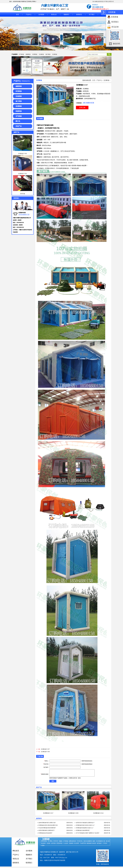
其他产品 (19, 126)
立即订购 (82, 108)
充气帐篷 (21, 54)
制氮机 (61, 841)
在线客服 (115, 17)
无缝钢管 (71, 843)
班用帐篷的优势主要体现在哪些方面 (48, 825)
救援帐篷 (19, 111)
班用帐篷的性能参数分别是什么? (85, 828)
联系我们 (104, 15)
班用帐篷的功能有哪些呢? (83, 830)
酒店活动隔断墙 (88, 841)
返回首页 (100, 1)
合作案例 (41, 15)
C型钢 (43, 845)
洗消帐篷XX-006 (45, 752)
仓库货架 (53, 843)
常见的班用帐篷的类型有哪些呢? (47, 828)
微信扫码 (117, 44)
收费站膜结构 (72, 841)
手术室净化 (80, 841)
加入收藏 (95, 1)
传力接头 (50, 841)
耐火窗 (108, 841)
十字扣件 (105, 843)
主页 (94, 80)
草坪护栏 (56, 841)
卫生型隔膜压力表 (100, 841)
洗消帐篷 (55, 54)
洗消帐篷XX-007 (45, 749)
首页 (17, 15)
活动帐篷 (41, 54)
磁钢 (94, 841)
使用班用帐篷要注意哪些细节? (47, 830)
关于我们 (106, 1)
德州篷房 (99, 843)
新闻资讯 (79, 15)
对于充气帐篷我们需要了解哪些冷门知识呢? (88, 833)
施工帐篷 (48, 54)
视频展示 (66, 15)
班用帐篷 (35, 54)
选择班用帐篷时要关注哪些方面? (47, 823)
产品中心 (29, 15)
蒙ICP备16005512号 (72, 852)
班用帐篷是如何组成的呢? (45, 833)
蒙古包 (18, 121)
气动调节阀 (83, 843)
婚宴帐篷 (28, 54)
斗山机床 (66, 843)
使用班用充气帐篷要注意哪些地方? (85, 823)
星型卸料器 (59, 843)
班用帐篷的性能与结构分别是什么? (85, 825)
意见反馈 (115, 27)
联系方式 (111, 1)
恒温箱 (48, 843)
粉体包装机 (44, 841)
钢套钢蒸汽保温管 (91, 843)
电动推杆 (43, 843)
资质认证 (54, 15)
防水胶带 (77, 843)
